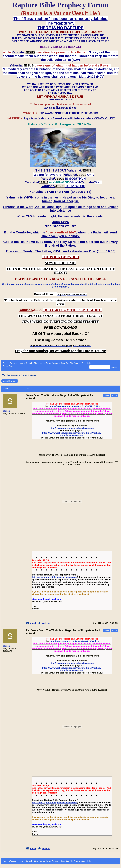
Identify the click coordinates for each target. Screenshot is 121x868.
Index (21, 363)
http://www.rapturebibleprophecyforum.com (72, 428)
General (29, 363)
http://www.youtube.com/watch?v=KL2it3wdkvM (75, 641)
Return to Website (10, 363)
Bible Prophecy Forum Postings (46, 363)
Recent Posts (8, 366)
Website (46, 623)
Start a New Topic (10, 381)
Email (33, 623)
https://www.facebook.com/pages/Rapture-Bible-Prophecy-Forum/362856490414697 (72, 434)
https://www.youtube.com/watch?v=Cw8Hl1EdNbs (75, 406)
